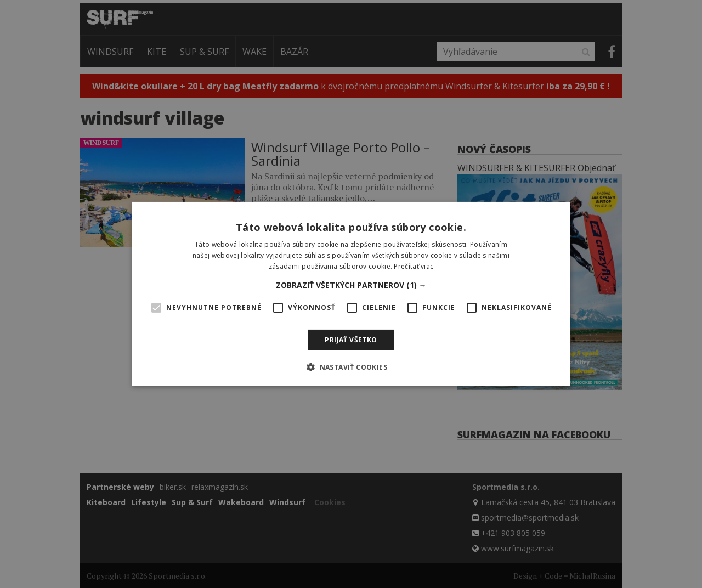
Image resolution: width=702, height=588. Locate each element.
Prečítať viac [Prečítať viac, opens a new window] (414, 266)
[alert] (351, 294)
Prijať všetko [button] (351, 340)
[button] (351, 285)
